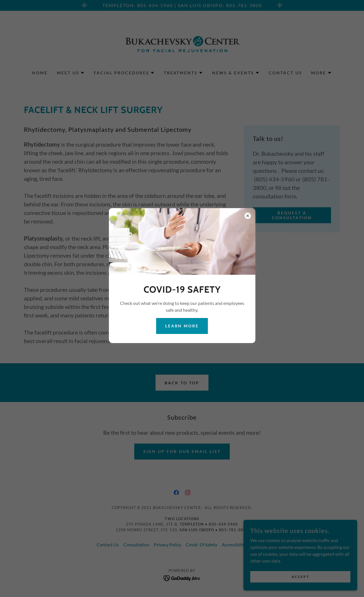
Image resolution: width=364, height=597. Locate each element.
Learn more (182, 326)
